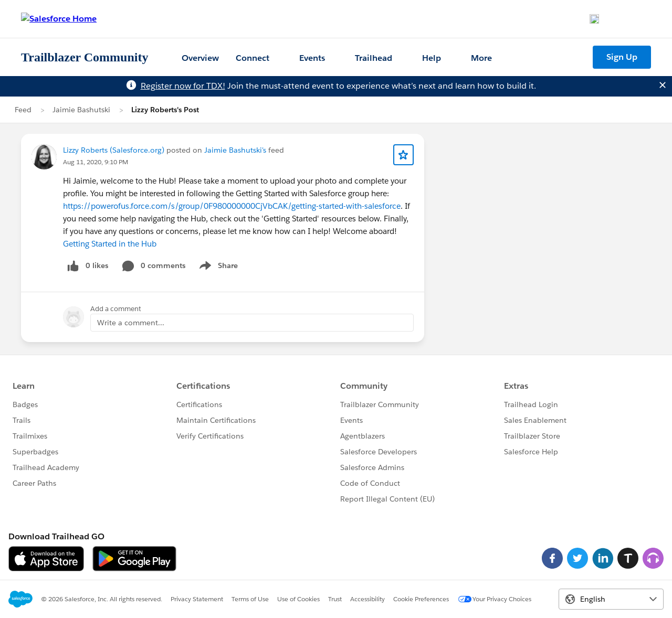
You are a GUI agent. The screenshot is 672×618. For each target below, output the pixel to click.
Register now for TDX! (183, 86)
